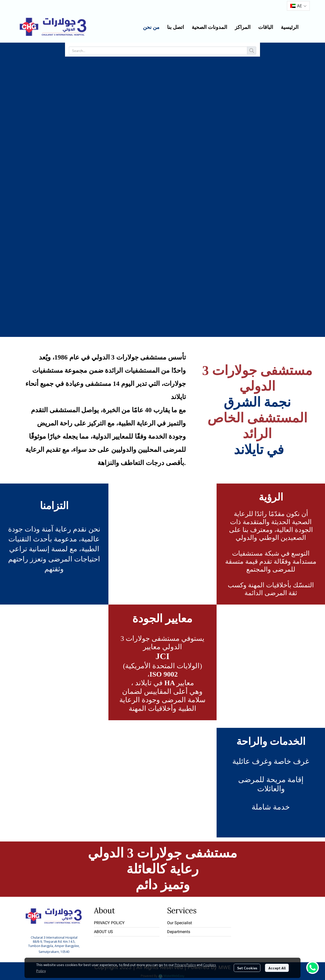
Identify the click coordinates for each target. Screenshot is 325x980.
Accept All (277, 968)
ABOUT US (103, 932)
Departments (179, 932)
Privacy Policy (185, 965)
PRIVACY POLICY (109, 923)
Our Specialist (180, 923)
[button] (298, 6)
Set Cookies (247, 968)
